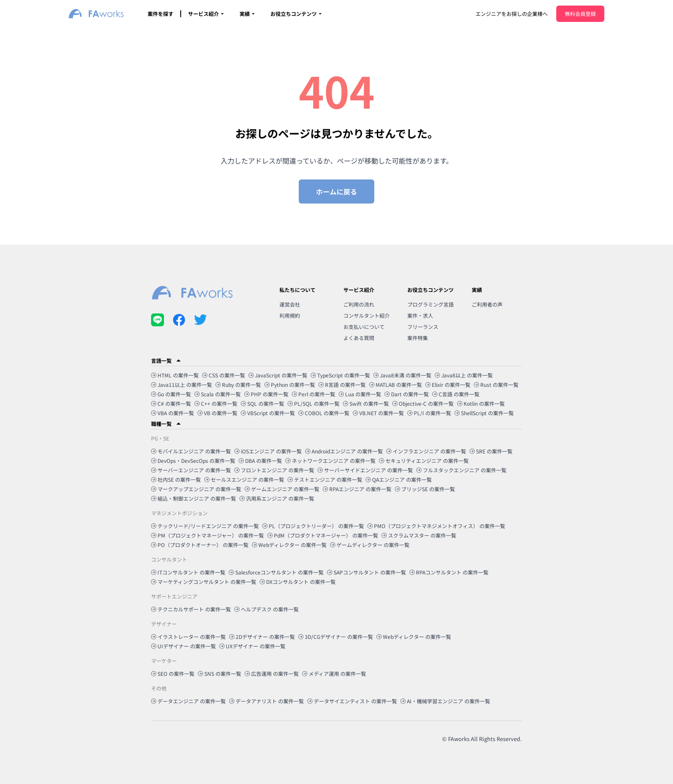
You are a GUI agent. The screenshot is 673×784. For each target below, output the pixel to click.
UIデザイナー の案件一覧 (183, 646)
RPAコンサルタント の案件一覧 (449, 572)
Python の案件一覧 (290, 384)
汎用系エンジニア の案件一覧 (277, 498)
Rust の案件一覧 (496, 384)
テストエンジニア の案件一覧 (325, 479)
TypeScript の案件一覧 (340, 375)
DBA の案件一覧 (260, 460)
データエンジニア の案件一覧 (188, 701)
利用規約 (290, 315)
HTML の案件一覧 (175, 375)
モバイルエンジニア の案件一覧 (191, 451)
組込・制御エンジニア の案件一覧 (194, 498)
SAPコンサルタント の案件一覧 (367, 572)
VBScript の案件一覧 (268, 413)
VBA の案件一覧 (173, 413)
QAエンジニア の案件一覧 (399, 479)
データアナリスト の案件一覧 (267, 701)
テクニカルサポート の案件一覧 (191, 609)
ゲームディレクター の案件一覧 (370, 545)
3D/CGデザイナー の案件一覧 (336, 637)
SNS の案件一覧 (220, 673)
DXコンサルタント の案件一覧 (298, 582)
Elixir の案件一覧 (448, 384)
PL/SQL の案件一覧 (314, 403)
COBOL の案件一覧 (324, 413)
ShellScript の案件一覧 (484, 413)
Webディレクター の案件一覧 (289, 545)
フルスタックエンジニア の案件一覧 (461, 470)
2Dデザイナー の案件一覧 (262, 637)
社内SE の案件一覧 (176, 479)
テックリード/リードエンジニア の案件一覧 (205, 526)
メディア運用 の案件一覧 (334, 673)
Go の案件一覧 (171, 394)
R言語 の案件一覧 (342, 384)
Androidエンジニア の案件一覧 (344, 451)
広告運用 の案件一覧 (272, 673)
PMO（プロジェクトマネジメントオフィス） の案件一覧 (436, 526)
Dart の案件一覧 (407, 394)
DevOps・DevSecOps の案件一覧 (193, 460)
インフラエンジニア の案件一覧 (426, 451)
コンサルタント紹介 (367, 315)
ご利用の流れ (359, 304)
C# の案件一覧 (171, 403)
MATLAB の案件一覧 (396, 384)
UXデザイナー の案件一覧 (252, 646)
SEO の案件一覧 (173, 673)
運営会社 (290, 304)
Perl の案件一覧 (314, 394)
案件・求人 (420, 315)
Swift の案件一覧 (366, 403)
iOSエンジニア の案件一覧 (268, 451)
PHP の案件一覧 (266, 394)
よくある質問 (359, 338)
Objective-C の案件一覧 (423, 403)
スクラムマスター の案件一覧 (419, 535)
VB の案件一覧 (217, 413)
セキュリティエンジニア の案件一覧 (424, 460)
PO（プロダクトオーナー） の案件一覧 (200, 545)
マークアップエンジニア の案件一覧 (196, 489)
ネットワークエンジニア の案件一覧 (330, 460)
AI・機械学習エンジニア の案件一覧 (445, 701)
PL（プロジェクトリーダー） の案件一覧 (313, 526)
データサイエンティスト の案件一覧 (352, 701)
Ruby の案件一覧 (238, 384)
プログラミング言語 (430, 304)
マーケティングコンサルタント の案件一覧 (204, 582)
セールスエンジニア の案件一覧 (244, 479)
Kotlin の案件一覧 (481, 403)
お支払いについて (364, 327)
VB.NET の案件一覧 (378, 413)
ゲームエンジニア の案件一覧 (282, 489)
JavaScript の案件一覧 (278, 375)
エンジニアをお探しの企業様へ (512, 14)
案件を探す (161, 14)
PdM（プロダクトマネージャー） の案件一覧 (323, 535)
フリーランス (423, 327)
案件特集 (418, 338)
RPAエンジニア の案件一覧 (357, 489)
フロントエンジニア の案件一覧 (274, 470)
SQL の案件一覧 (262, 403)
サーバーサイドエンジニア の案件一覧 (365, 470)
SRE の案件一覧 (491, 451)
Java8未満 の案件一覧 (402, 375)
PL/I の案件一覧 (429, 413)
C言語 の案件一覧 (456, 394)
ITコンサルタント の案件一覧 (188, 572)
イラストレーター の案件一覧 (188, 637)
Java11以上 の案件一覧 (182, 384)
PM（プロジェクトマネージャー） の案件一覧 (208, 535)
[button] (336, 361)
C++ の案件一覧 (216, 403)
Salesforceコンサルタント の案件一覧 (276, 572)
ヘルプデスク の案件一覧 (267, 609)
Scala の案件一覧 (218, 394)
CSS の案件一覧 (224, 375)
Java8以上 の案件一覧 (464, 375)
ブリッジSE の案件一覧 (425, 489)
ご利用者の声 (487, 304)
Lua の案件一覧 (360, 394)
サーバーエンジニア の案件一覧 (191, 470)
